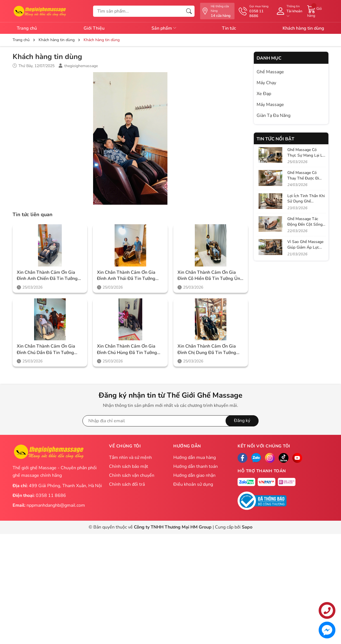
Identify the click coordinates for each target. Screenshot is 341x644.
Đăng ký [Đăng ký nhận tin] (242, 421)
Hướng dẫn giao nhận (194, 475)
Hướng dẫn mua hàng (195, 457)
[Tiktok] (284, 458)
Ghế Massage (270, 72)
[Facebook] (242, 458)
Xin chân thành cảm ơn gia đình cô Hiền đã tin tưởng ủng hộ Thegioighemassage (210, 276)
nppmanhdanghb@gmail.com (56, 505)
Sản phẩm (164, 28)
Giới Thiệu (94, 28)
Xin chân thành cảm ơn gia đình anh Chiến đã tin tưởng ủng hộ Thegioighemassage (47, 276)
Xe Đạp (264, 94)
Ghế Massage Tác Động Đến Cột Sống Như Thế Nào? (305, 224)
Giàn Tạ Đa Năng (273, 115)
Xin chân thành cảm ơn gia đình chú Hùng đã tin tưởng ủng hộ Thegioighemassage (127, 349)
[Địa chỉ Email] (170, 421)
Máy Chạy (266, 83)
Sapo (247, 527)
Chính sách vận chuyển (132, 475)
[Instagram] (270, 458)
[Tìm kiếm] (189, 11)
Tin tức (229, 28)
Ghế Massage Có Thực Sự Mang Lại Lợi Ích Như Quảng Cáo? (306, 155)
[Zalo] (256, 458)
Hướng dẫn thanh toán (196, 466)
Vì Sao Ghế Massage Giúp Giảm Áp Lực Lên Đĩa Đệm (305, 247)
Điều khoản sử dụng (193, 484)
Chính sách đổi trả (127, 484)
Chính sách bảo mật (129, 466)
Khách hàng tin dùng (303, 28)
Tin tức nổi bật (275, 139)
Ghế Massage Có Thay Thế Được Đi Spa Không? (303, 178)
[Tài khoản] (289, 11)
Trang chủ (27, 28)
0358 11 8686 (51, 496)
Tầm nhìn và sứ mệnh (130, 457)
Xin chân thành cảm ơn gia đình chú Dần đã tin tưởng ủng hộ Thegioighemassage (46, 349)
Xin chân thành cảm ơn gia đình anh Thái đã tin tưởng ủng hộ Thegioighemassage (126, 276)
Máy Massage (270, 105)
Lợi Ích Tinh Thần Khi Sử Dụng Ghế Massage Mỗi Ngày (306, 201)
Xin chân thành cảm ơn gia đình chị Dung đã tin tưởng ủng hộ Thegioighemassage (207, 349)
